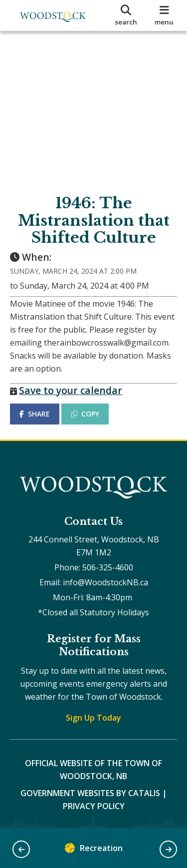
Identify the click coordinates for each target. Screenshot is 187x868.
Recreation (94, 850)
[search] (126, 15)
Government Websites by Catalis (90, 793)
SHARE (35, 414)
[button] (21, 849)
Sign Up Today (93, 718)
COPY (85, 414)
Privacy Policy (94, 806)
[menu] (164, 15)
